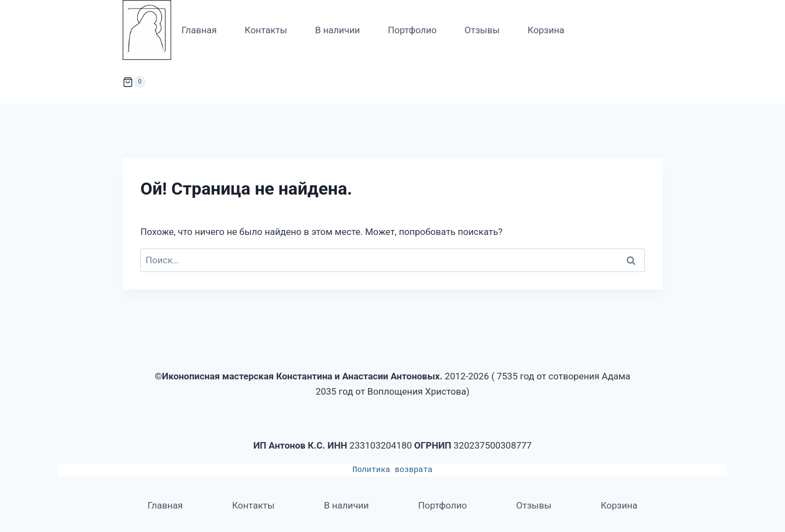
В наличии (337, 30)
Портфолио (412, 30)
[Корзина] (134, 82)
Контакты (266, 30)
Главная (199, 30)
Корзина (546, 30)
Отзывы (482, 30)
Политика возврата (393, 470)
